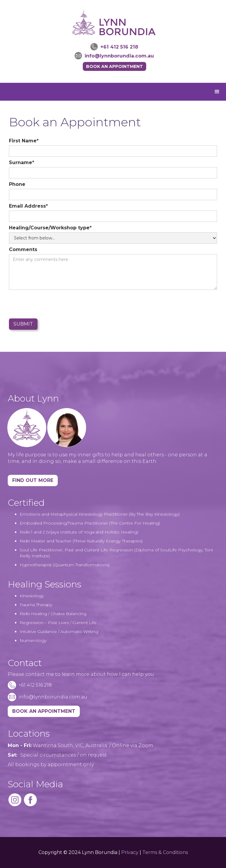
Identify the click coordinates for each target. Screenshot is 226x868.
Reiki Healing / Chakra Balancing (53, 614)
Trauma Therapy (36, 605)
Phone (17, 184)
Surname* (22, 162)
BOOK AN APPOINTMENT (44, 711)
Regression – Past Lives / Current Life (58, 623)
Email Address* (28, 206)
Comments (23, 249)
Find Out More (33, 480)
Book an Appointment (114, 66)
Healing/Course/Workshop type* (50, 228)
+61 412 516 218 (119, 47)
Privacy (130, 852)
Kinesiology (32, 596)
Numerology (33, 640)
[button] (217, 92)
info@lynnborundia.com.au (119, 56)
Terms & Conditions (165, 852)
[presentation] (54, 304)
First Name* (24, 141)
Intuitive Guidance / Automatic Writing (59, 631)
